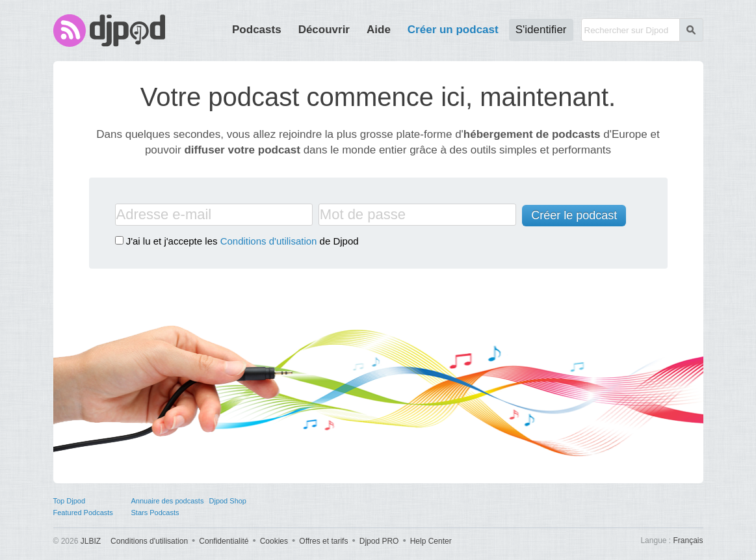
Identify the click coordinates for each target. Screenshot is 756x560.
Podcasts (257, 30)
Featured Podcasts (83, 513)
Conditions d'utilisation (269, 241)
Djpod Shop (228, 501)
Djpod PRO (379, 541)
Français (688, 540)
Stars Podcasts (155, 513)
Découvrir (324, 30)
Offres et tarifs (323, 541)
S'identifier (541, 30)
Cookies (274, 541)
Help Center (431, 541)
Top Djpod (70, 501)
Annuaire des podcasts (168, 501)
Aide (379, 30)
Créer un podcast (453, 30)
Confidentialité (224, 541)
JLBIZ (91, 541)
